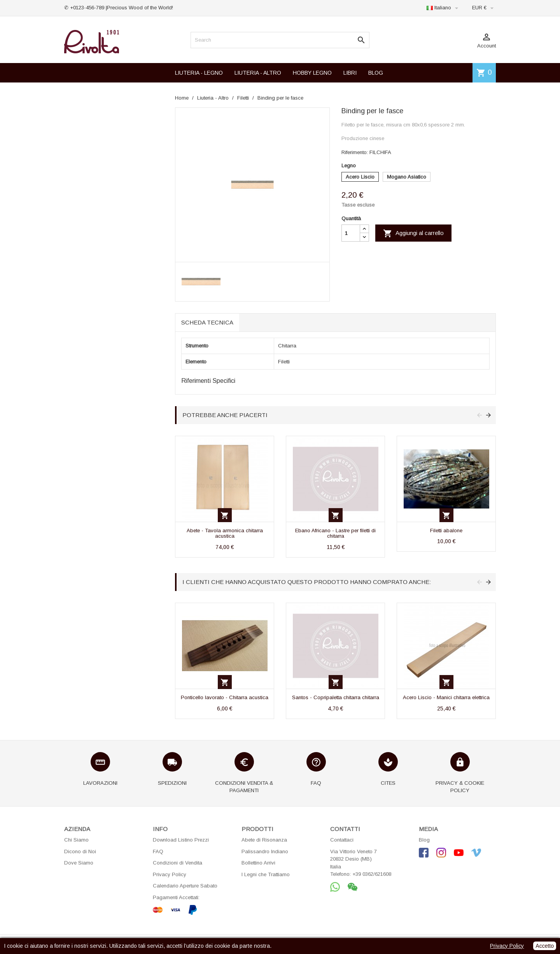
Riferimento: (355, 152)
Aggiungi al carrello (413, 233)
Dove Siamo (79, 863)
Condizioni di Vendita (178, 863)
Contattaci (342, 840)
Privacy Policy (170, 874)
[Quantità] (351, 233)
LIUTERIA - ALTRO (258, 73)
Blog (424, 840)
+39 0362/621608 (372, 874)
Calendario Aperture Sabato (185, 886)
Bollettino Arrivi (258, 863)
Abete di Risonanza (264, 840)
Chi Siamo (76, 840)
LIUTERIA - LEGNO (199, 73)
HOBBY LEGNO (312, 73)
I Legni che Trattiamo (266, 874)
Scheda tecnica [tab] (207, 322)
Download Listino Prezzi (181, 840)
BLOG (376, 73)
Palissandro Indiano (265, 851)
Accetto (545, 946)
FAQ (158, 851)
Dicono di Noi (80, 851)
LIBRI (350, 73)
